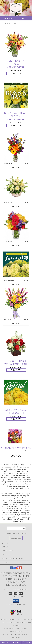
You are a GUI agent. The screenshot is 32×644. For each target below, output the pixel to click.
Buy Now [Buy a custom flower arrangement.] (16, 456)
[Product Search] (16, 528)
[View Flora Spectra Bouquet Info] (16, 225)
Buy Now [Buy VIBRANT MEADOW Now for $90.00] (16, 168)
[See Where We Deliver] (16, 538)
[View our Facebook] (11, 569)
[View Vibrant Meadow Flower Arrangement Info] (16, 147)
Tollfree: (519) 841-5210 (16, 585)
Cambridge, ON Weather (12, 628)
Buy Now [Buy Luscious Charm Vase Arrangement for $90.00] (16, 370)
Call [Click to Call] (5, 642)
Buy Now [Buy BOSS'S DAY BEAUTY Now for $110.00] (16, 285)
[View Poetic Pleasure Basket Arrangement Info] (16, 186)
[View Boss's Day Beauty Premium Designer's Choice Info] (16, 264)
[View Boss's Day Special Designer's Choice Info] (16, 392)
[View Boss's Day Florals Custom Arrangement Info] (16, 95)
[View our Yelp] (21, 569)
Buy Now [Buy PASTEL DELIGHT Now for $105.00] (16, 324)
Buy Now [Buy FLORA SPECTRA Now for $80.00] (16, 246)
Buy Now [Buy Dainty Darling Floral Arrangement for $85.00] (16, 73)
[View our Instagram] (18, 569)
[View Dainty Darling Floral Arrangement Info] (16, 43)
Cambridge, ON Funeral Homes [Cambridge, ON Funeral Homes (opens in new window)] (10, 619)
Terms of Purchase (21, 634)
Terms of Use (16, 637)
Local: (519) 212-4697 (16, 582)
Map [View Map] (16, 642)
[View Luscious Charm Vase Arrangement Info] (16, 343)
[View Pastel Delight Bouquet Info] (16, 303)
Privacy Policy (8, 634)
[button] (16, 601)
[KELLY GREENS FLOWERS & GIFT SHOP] (16, 12)
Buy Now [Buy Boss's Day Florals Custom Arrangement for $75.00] (16, 125)
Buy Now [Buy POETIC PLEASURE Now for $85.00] (16, 207)
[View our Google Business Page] (15, 569)
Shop (8, 18)
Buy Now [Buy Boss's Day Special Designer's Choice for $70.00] (16, 419)
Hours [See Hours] (27, 642)
